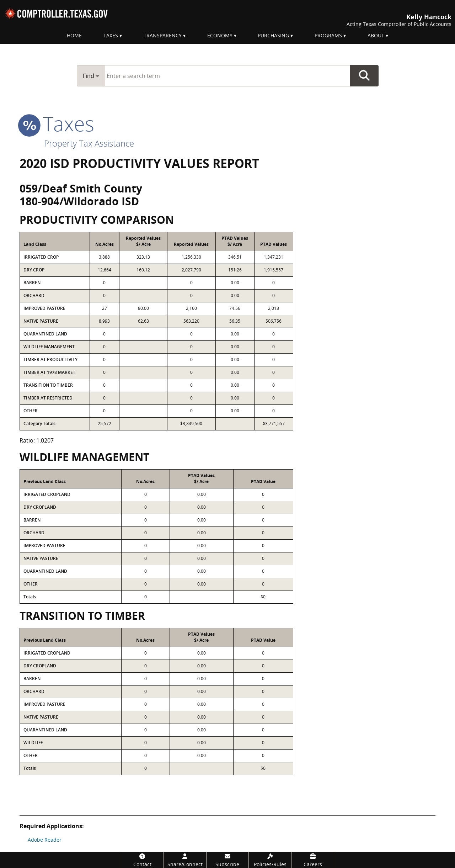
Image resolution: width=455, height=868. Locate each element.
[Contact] (142, 860)
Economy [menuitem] (220, 35)
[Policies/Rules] (270, 860)
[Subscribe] (228, 860)
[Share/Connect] (185, 860)
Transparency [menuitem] (163, 35)
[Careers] (313, 860)
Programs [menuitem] (328, 35)
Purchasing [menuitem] (273, 35)
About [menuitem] (376, 35)
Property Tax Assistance (89, 143)
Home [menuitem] (74, 35)
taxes (57, 123)
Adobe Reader (45, 840)
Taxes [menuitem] (111, 35)
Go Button (364, 76)
